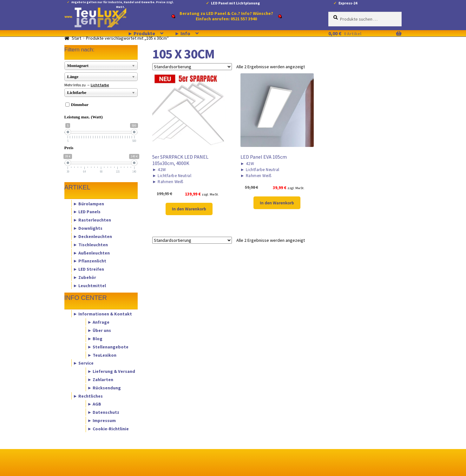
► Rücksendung (104, 387)
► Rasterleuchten (92, 220)
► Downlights (88, 228)
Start (76, 38)
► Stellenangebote (108, 347)
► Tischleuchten (90, 244)
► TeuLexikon (102, 355)
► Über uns (99, 330)
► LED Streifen (89, 269)
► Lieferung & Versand (111, 371)
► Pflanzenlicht (90, 261)
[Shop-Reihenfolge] (192, 67)
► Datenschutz (103, 412)
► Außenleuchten (91, 253)
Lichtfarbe (100, 85)
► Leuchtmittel (89, 285)
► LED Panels (87, 212)
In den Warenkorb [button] (189, 209)
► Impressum (102, 420)
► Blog (95, 338)
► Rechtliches (88, 396)
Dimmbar (80, 105)
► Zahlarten (100, 379)
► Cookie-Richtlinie (108, 428)
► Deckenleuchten (92, 236)
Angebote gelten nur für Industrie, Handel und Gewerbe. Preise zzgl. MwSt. (123, 3)
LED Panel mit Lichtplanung (235, 3)
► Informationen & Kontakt (102, 314)
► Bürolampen (89, 203)
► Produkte (142, 33)
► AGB (94, 404)
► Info (182, 33)
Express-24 (348, 3)
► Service (83, 363)
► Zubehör (85, 277)
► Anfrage (98, 322)
